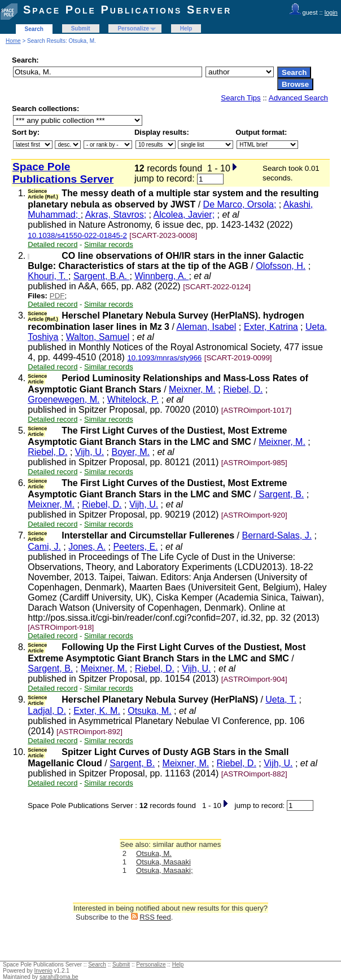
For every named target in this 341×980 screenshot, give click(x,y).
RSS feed (155, 917)
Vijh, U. (89, 452)
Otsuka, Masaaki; (164, 870)
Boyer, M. (130, 452)
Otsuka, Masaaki (163, 862)
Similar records (109, 244)
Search (34, 29)
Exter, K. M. (97, 711)
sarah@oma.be (59, 977)
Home (13, 41)
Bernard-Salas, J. (277, 535)
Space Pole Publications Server (127, 10)
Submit (81, 28)
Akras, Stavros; (116, 215)
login (331, 12)
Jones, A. (87, 547)
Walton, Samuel (98, 337)
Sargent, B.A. (102, 276)
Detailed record (53, 244)
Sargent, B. (281, 494)
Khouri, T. (48, 276)
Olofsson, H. (281, 266)
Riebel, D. (243, 389)
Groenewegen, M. (64, 399)
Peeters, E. (135, 547)
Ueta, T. (281, 699)
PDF (57, 296)
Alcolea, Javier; (184, 215)
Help (186, 28)
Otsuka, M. (149, 711)
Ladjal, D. (47, 711)
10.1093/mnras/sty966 (164, 358)
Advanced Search (298, 98)
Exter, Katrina (271, 327)
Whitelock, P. (133, 399)
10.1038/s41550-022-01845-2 (77, 235)
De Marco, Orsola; (240, 204)
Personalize (133, 28)
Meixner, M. (192, 389)
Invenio (43, 971)
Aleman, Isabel (206, 327)
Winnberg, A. (161, 276)
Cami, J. (44, 547)
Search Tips (241, 98)
